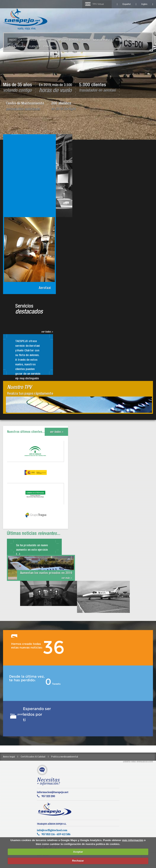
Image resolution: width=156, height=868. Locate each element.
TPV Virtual (98, 4)
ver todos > (47, 332)
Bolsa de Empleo (126, 40)
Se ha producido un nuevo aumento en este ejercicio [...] (32, 550)
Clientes (35, 47)
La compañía (28, 40)
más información (133, 840)
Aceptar (78, 852)
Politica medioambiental (65, 757)
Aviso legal (9, 757)
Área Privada (17, 47)
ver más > (67, 578)
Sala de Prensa (103, 40)
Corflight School (67, 40)
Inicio (13, 40)
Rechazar (78, 861)
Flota (86, 40)
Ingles (144, 4)
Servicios (45, 40)
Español (127, 4)
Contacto (50, 47)
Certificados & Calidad (33, 757)
